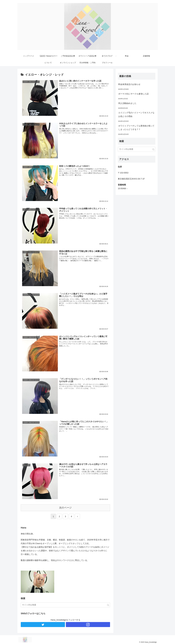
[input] (65, 604)
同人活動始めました (127, 103)
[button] (108, 605)
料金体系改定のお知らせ (129, 84)
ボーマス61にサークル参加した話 (133, 94)
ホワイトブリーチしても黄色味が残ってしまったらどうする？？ (136, 128)
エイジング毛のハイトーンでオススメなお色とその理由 (136, 114)
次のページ (65, 507)
